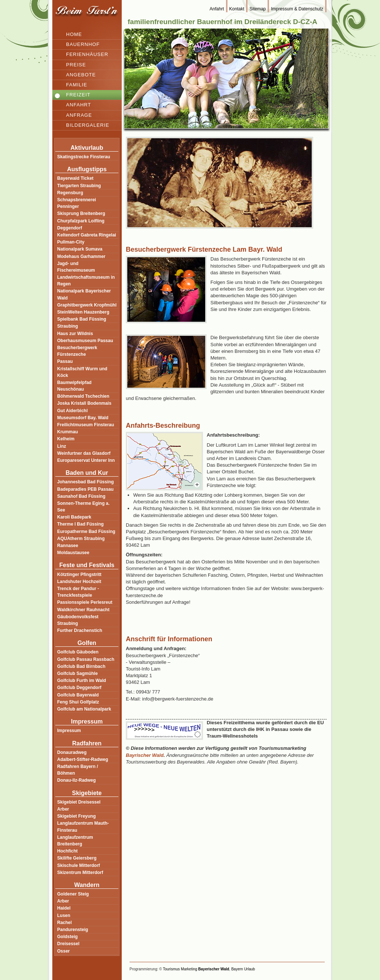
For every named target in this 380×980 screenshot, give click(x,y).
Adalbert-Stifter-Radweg (83, 759)
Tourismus (171, 969)
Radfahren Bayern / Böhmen (78, 770)
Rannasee (68, 546)
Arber (63, 809)
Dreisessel (68, 944)
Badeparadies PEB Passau (85, 489)
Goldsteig (67, 937)
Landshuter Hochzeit (79, 582)
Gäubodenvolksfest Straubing (78, 620)
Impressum (69, 731)
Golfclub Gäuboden (78, 652)
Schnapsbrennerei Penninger (77, 203)
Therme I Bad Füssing (80, 524)
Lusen (64, 916)
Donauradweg (72, 752)
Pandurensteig (73, 930)
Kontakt (237, 9)
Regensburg (70, 193)
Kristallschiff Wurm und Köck (82, 372)
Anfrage (79, 115)
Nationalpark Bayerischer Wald (84, 294)
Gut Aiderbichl (72, 411)
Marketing (189, 969)
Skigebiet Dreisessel (79, 802)
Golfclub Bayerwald (78, 695)
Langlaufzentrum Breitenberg (75, 841)
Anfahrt (78, 105)
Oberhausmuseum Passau (85, 341)
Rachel (64, 923)
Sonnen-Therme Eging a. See (83, 507)
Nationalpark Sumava (80, 249)
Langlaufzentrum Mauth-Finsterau (83, 827)
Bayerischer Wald (214, 969)
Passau (65, 361)
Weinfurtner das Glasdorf (84, 453)
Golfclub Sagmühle (77, 673)
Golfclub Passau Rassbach (86, 659)
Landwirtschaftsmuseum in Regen (86, 281)
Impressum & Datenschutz (297, 9)
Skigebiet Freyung (76, 816)
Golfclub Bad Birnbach (81, 666)
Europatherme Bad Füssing (86, 532)
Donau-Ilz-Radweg (76, 780)
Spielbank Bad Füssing (82, 319)
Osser (63, 951)
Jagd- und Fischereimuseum (76, 267)
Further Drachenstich (80, 630)
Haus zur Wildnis (75, 334)
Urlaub (250, 969)
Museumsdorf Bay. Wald (83, 418)
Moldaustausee (73, 553)
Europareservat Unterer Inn (86, 460)
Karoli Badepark (74, 517)
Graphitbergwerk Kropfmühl (87, 305)
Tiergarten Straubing (79, 186)
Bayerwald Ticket (75, 178)
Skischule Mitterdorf (78, 865)
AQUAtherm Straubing (81, 539)
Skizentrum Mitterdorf (80, 873)
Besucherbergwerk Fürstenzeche (77, 351)
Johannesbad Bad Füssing (86, 482)
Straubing (68, 326)
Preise (76, 65)
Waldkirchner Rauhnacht (83, 610)
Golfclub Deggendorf (79, 688)
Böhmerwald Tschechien (83, 396)
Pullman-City (71, 242)
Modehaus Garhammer (81, 256)
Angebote (81, 75)
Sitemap (258, 9)
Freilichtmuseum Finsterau (86, 425)
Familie (77, 85)
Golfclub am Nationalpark (84, 709)
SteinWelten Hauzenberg (83, 312)
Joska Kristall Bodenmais (84, 403)
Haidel (64, 908)
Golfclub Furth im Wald (82, 681)
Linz (62, 446)
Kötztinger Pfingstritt (79, 575)
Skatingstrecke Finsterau (84, 157)
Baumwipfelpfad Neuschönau (74, 386)
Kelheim (66, 439)
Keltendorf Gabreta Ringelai (87, 235)
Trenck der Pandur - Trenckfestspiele (78, 592)
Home (74, 34)
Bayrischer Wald (145, 755)
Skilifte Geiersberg (77, 858)
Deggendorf (70, 228)
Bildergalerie (88, 125)
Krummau (68, 432)
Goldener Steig (73, 894)
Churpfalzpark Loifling (81, 221)
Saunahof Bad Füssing (81, 496)
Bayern (237, 969)
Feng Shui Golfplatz (78, 702)
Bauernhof (83, 44)
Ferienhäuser (87, 54)
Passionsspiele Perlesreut (85, 602)
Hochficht (67, 851)
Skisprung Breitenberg (81, 213)
